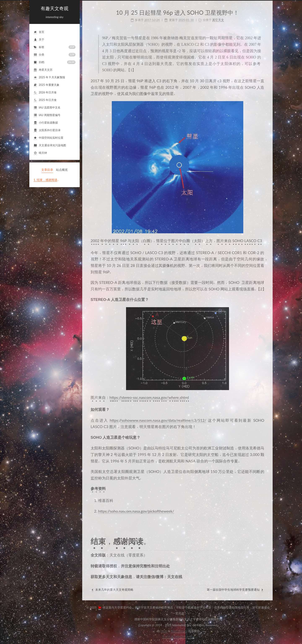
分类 (55, 55)
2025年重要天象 (46, 85)
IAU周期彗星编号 (47, 115)
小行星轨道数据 (46, 123)
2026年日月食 (45, 93)
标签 (55, 47)
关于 (39, 40)
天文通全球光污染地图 (50, 146)
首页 (39, 32)
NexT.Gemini (179, 631)
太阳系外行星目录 (47, 130)
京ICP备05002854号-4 (178, 637)
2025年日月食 (45, 100)
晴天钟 (40, 153)
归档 (55, 62)
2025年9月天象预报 (49, 78)
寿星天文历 (43, 70)
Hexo (164, 631)
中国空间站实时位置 (48, 138)
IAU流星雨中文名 (47, 108)
